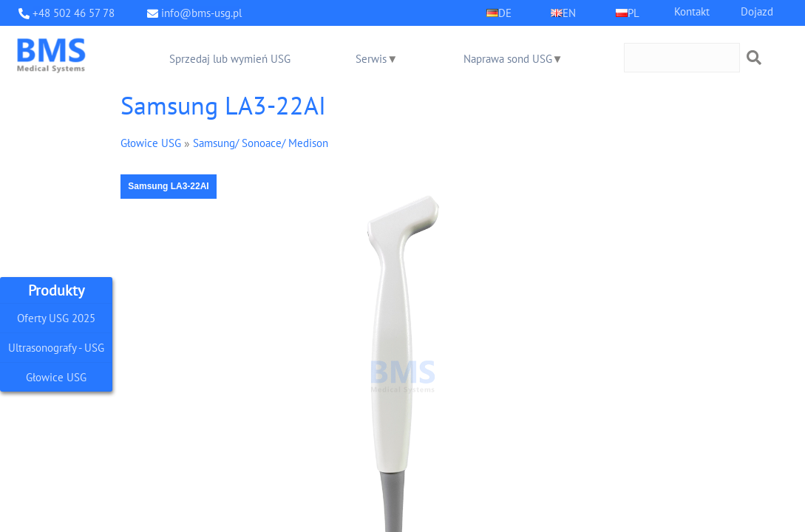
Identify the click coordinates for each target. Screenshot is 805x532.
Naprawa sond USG (508, 59)
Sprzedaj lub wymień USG (230, 59)
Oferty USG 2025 (56, 311)
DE (505, 13)
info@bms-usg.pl (201, 13)
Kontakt (692, 11)
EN (569, 13)
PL (634, 13)
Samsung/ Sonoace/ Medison (261, 143)
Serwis (372, 59)
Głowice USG (56, 377)
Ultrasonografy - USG (56, 344)
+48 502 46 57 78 (74, 13)
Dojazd (757, 11)
